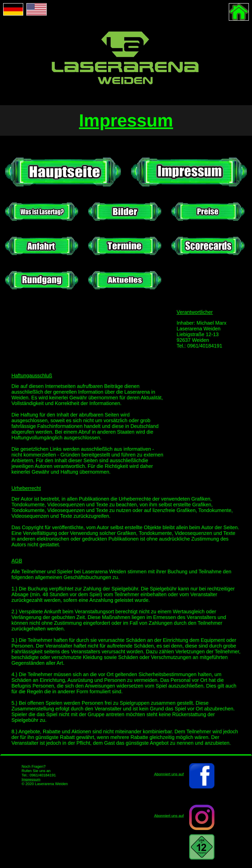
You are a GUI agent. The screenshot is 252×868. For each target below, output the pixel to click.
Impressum (31, 779)
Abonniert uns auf (169, 816)
